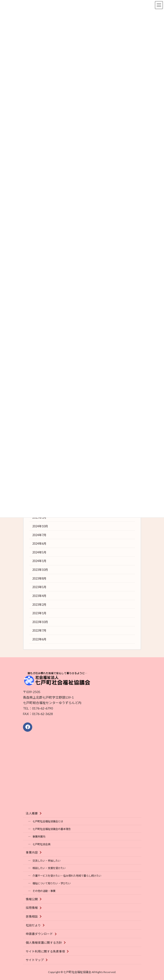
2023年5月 (39, 587)
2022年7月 (39, 631)
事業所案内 (39, 837)
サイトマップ (35, 960)
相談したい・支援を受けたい (49, 868)
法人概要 (32, 813)
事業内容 (32, 853)
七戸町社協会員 (41, 844)
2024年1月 (39, 561)
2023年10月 (40, 570)
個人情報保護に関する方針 (44, 943)
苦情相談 (32, 917)
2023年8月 (39, 579)
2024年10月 (40, 526)
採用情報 (32, 908)
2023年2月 (39, 605)
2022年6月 (39, 639)
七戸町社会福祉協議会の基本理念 (52, 829)
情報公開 (32, 899)
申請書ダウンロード (39, 934)
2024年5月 (39, 552)
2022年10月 (40, 622)
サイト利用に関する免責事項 (45, 951)
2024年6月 (39, 544)
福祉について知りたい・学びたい (52, 883)
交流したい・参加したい (47, 860)
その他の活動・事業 (44, 891)
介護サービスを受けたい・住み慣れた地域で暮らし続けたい (67, 876)
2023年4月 (39, 596)
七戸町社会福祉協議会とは (48, 821)
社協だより (33, 925)
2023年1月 (39, 613)
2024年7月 (39, 535)
